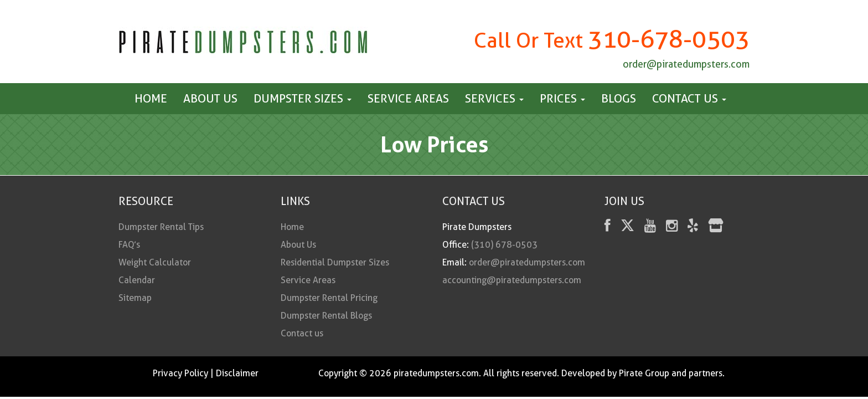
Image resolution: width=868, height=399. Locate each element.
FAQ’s (129, 245)
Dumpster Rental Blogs (326, 316)
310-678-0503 (669, 39)
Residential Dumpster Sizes (335, 262)
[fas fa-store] (716, 227)
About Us (210, 98)
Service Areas (408, 98)
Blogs (619, 98)
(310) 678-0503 (504, 245)
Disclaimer (237, 373)
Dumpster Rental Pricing (329, 298)
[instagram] (672, 227)
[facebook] (608, 227)
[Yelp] (693, 227)
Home (151, 98)
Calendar (137, 280)
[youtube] (650, 227)
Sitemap (135, 298)
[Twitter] (627, 227)
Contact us (689, 98)
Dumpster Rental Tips (161, 227)
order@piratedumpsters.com (686, 64)
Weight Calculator (155, 262)
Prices (562, 98)
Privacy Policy (180, 373)
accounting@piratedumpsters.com (512, 280)
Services (494, 98)
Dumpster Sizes (303, 98)
